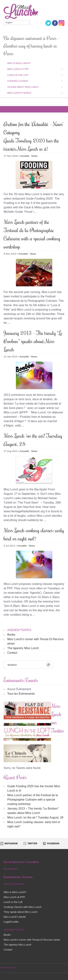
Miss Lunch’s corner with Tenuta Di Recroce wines (32, 940)
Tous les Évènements (21, 694)
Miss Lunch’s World (33, 93)
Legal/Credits (11, 922)
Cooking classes (33, 82)
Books (11, 635)
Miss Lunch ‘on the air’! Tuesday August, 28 (35, 817)
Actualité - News (29, 156)
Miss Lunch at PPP (33, 70)
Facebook (53, 844)
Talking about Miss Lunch (33, 88)
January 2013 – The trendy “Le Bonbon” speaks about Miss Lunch (33, 341)
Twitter (32, 844)
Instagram (11, 844)
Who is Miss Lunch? (19, 63)
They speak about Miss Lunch (20, 912)
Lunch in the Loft (33, 76)
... (9, 323)
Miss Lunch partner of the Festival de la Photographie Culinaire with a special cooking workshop (33, 800)
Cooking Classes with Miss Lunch (23, 907)
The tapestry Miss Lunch (23, 648)
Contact (12, 653)
